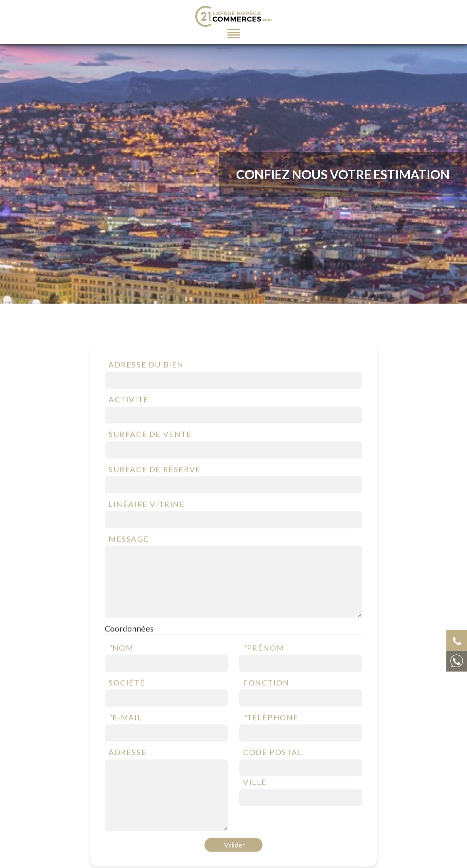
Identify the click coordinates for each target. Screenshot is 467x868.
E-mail (125, 730)
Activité (129, 412)
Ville (255, 795)
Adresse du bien (146, 377)
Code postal (273, 765)
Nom (121, 660)
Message (129, 552)
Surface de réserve (155, 482)
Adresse (127, 765)
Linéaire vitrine (147, 517)
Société (127, 695)
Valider (234, 858)
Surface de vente (150, 447)
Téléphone (271, 730)
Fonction (266, 695)
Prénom (264, 660)
